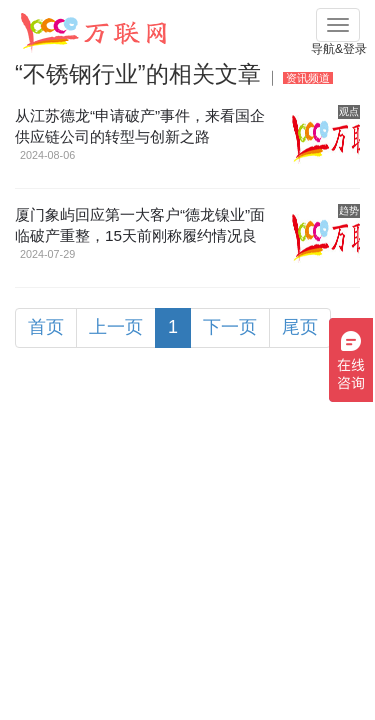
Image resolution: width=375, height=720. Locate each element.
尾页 (300, 327)
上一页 (116, 327)
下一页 (230, 327)
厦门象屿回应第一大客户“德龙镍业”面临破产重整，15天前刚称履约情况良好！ (140, 235)
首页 (46, 327)
